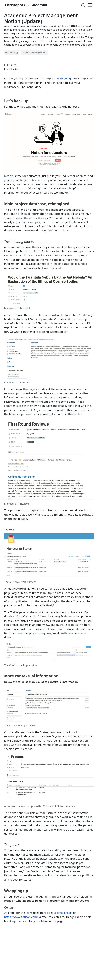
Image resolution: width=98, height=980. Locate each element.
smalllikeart (65, 913)
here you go (65, 78)
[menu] (90, 5)
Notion (9, 176)
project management (34, 52)
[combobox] (83, 5)
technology (12, 52)
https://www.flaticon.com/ (21, 917)
